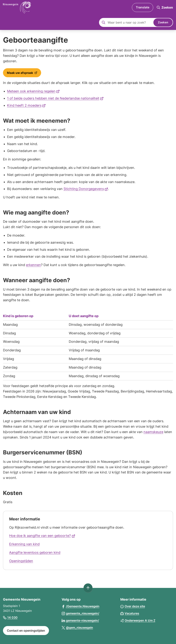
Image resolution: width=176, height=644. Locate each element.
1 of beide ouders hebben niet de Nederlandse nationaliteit (55, 98)
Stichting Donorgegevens (86, 189)
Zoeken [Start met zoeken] (163, 22)
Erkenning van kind (24, 544)
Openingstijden (21, 561)
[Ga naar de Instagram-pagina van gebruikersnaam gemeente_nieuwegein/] (80, 613)
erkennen (33, 265)
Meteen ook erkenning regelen (33, 91)
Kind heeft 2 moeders (26, 105)
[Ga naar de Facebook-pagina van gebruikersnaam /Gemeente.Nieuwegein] (81, 606)
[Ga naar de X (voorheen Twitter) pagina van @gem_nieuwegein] (77, 627)
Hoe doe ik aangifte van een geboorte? (42, 536)
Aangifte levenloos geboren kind (35, 552)
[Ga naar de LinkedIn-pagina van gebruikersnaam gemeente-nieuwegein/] (80, 620)
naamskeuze (153, 432)
